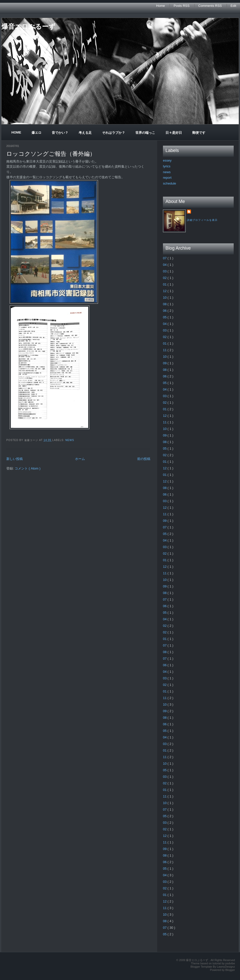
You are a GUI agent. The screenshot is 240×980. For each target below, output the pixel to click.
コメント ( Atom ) (28, 468)
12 (165, 291)
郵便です (199, 133)
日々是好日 (174, 133)
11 (165, 350)
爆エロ (37, 133)
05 (165, 317)
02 (165, 278)
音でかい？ (60, 133)
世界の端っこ (145, 133)
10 (165, 298)
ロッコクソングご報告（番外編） (51, 154)
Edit (233, 6)
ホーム (80, 459)
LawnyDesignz (226, 967)
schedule (170, 183)
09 (165, 363)
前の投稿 (144, 459)
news (70, 440)
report (167, 178)
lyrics (167, 166)
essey (167, 160)
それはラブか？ (114, 133)
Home (161, 6)
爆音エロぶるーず (28, 27)
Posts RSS (182, 6)
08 (165, 304)
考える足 (85, 133)
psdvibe (230, 963)
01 (165, 284)
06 (165, 311)
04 (165, 265)
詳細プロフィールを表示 (202, 220)
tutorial (217, 963)
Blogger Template (202, 967)
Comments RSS (211, 6)
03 (165, 271)
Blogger (230, 970)
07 (165, 258)
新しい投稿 (15, 459)
